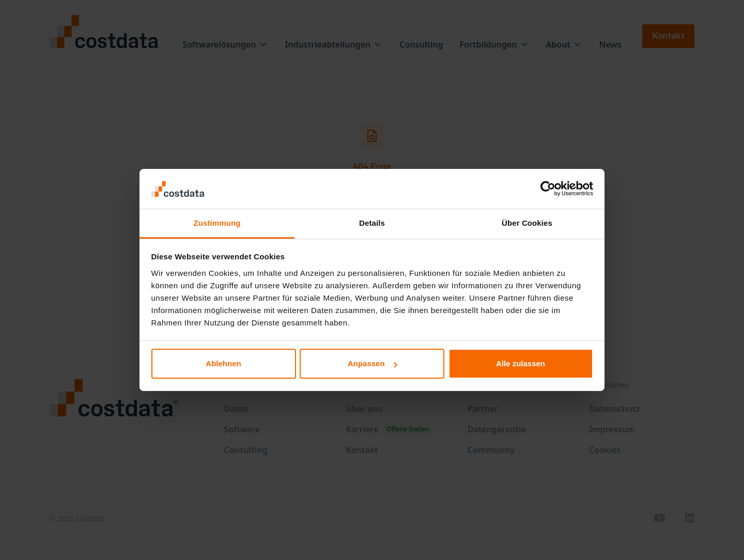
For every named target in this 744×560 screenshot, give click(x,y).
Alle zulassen (521, 363)
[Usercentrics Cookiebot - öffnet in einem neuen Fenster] (548, 189)
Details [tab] (372, 223)
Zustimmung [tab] (217, 223)
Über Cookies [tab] (527, 223)
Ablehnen (223, 363)
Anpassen (373, 363)
